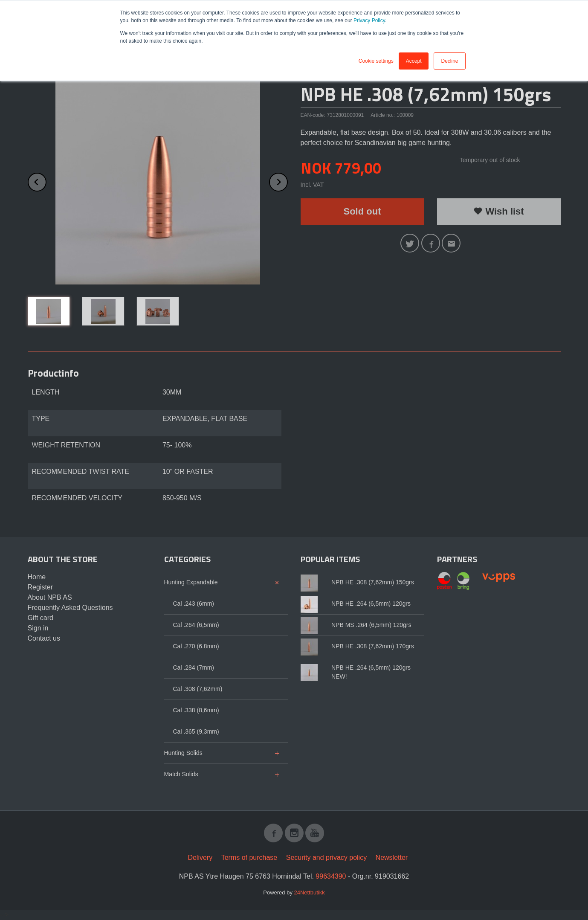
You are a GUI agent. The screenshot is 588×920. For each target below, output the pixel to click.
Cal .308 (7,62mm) (198, 689)
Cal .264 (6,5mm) (196, 625)
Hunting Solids (183, 753)
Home (37, 577)
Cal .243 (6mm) (194, 604)
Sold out (362, 211)
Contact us (44, 638)
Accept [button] (414, 61)
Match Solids (181, 774)
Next (287, 181)
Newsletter (392, 858)
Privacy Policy (369, 20)
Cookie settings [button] (376, 61)
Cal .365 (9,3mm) (196, 731)
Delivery (200, 858)
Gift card (41, 618)
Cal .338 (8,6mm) (196, 710)
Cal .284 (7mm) (194, 668)
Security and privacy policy (326, 858)
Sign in (38, 628)
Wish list (498, 211)
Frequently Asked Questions (70, 608)
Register (41, 587)
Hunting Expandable (191, 582)
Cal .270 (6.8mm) (196, 646)
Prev (46, 181)
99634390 (331, 876)
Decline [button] (449, 61)
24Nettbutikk (310, 892)
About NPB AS (50, 597)
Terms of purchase (249, 858)
